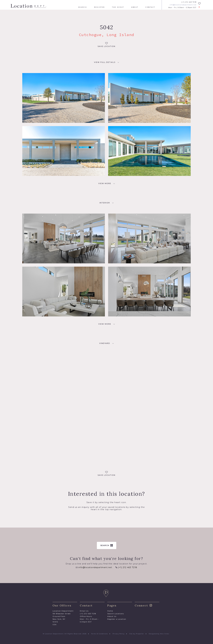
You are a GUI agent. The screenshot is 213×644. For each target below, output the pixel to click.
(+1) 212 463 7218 (189, 2)
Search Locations (116, 614)
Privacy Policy (119, 634)
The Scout (118, 7)
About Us (112, 616)
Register (100, 7)
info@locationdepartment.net (183, 5)
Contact (150, 7)
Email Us (84, 611)
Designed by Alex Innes (159, 634)
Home (110, 611)
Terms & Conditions (100, 634)
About (135, 7)
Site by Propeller (137, 634)
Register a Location (117, 619)
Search (82, 7)
